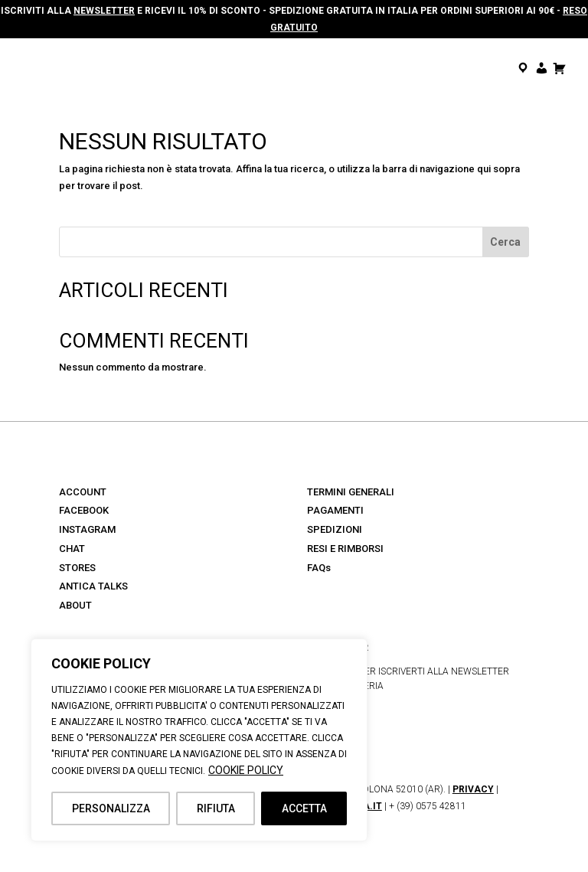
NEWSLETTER (104, 11)
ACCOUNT (83, 492)
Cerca (505, 242)
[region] (199, 740)
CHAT (72, 549)
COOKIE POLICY (246, 770)
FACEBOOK (84, 510)
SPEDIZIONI (335, 529)
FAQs (319, 568)
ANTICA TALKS (93, 586)
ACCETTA (304, 808)
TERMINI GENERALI (351, 492)
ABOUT (75, 605)
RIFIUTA (216, 808)
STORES (77, 568)
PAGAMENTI (335, 510)
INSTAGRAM (87, 529)
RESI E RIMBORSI (345, 549)
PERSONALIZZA (111, 808)
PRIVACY (473, 789)
